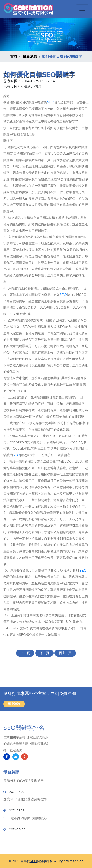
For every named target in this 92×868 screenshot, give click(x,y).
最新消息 (30, 56)
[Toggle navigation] (82, 9)
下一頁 (44, 653)
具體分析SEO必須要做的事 (24, 780)
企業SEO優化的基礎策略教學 (25, 799)
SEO (51, 102)
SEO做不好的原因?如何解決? (25, 818)
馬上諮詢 (14, 704)
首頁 (14, 56)
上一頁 (25, 653)
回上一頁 (65, 653)
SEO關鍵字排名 (24, 728)
